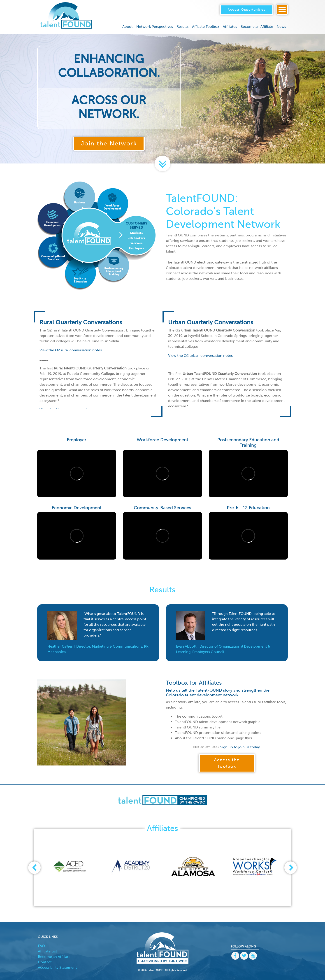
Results (182, 27)
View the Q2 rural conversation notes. (71, 350)
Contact (45, 962)
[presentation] (34, 868)
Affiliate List (48, 951)
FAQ (41, 946)
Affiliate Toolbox (206, 27)
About (128, 27)
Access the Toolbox (227, 763)
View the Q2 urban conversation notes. (201, 356)
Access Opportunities (246, 9)
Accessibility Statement (57, 967)
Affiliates (230, 27)
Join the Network (109, 143)
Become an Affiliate (257, 27)
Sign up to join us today (240, 747)
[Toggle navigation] (282, 10)
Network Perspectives (155, 27)
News (281, 27)
